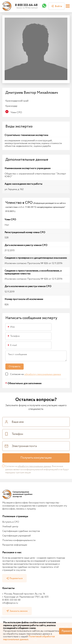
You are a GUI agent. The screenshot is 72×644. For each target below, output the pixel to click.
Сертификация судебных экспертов (21, 531)
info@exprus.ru (10, 603)
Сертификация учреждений (17, 536)
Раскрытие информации (15, 545)
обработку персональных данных (43, 374)
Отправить (15, 366)
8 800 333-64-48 (26, 5)
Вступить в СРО (11, 522)
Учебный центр (10, 527)
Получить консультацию (36, 458)
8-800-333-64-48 (11, 600)
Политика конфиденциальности (19, 540)
